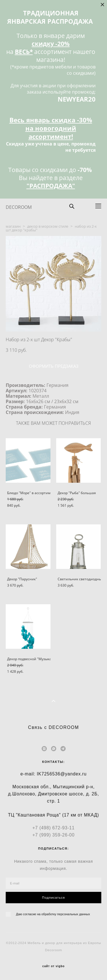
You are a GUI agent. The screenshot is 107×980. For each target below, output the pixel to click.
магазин (13, 226)
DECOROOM (19, 207)
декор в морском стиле (48, 226)
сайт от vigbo (53, 966)
